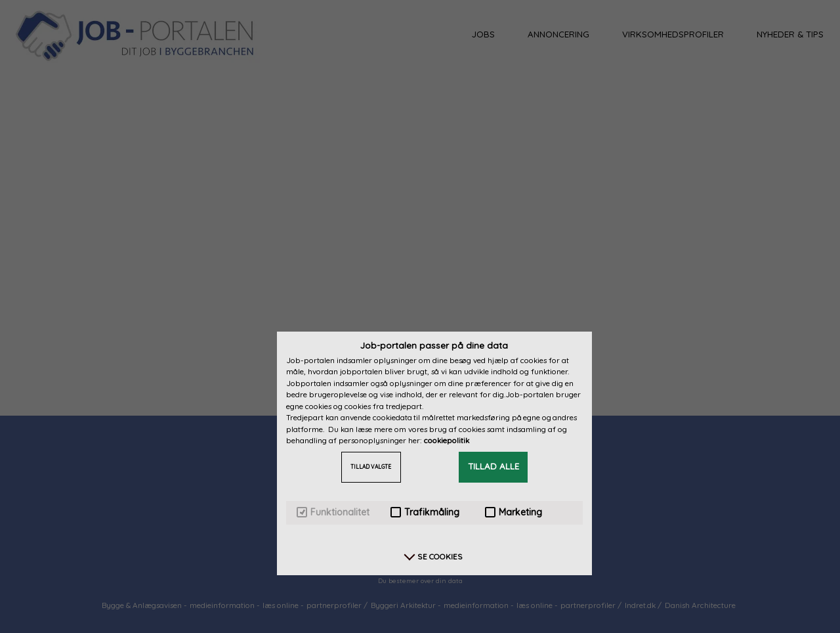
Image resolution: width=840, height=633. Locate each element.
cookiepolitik (447, 440)
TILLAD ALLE (493, 466)
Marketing (514, 513)
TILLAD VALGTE (371, 467)
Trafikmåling (425, 513)
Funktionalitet (333, 513)
